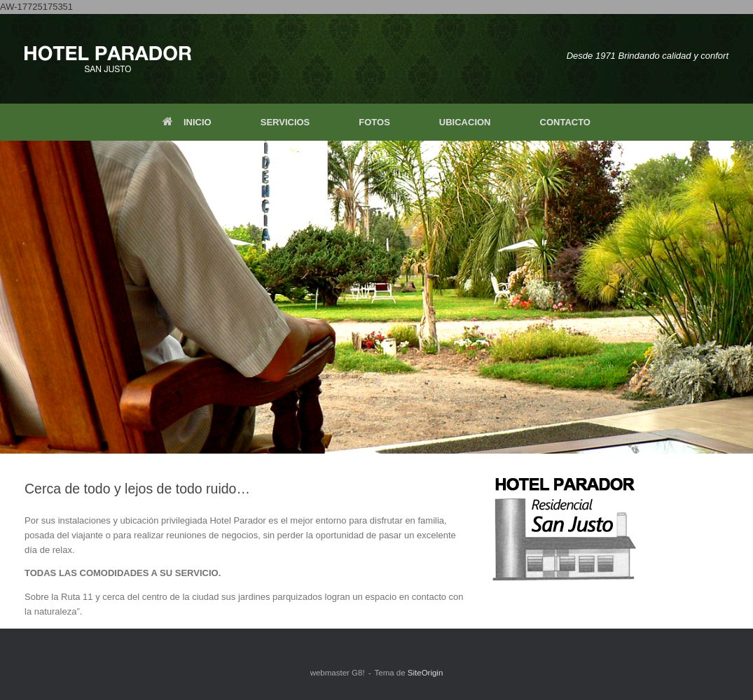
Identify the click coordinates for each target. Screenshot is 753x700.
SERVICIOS (285, 122)
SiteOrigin (426, 673)
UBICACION (465, 122)
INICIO (187, 122)
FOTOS (374, 122)
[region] (377, 297)
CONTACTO (565, 122)
